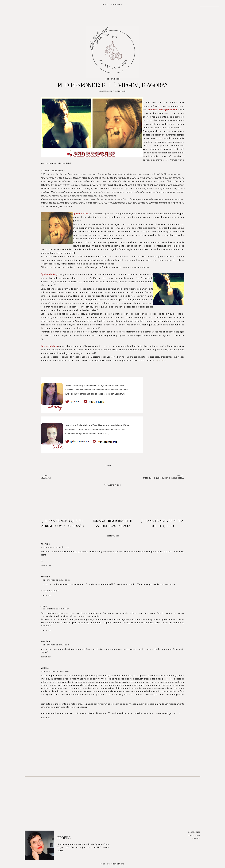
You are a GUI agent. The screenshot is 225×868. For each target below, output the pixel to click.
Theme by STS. (118, 864)
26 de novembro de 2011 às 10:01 (55, 671)
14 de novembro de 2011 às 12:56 (55, 547)
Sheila (44, 606)
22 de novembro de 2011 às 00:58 (55, 580)
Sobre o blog (194, 832)
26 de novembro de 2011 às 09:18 (55, 645)
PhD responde (120, 91)
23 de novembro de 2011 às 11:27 (55, 609)
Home (105, 5)
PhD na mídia (194, 835)
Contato (196, 838)
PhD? (103, 864)
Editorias (116, 5)
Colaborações (105, 91)
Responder (46, 566)
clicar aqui (160, 361)
